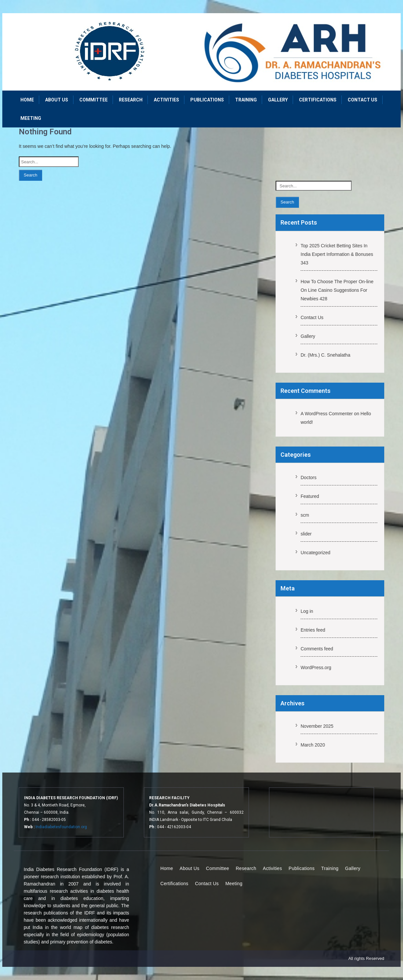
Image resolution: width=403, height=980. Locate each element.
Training (246, 100)
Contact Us (363, 100)
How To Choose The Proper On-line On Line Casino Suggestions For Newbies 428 (337, 290)
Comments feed (317, 649)
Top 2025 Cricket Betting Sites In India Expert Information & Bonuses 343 (337, 254)
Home (27, 100)
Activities (166, 100)
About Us (57, 100)
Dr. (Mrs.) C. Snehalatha (325, 355)
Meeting (31, 118)
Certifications (318, 100)
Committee (94, 100)
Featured (310, 496)
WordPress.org (316, 667)
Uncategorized (315, 553)
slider (306, 534)
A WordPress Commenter (327, 414)
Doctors (309, 477)
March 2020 (313, 745)
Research (131, 100)
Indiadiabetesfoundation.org (61, 827)
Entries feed (313, 630)
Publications (207, 100)
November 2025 (317, 726)
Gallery (278, 100)
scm (305, 515)
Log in (307, 611)
